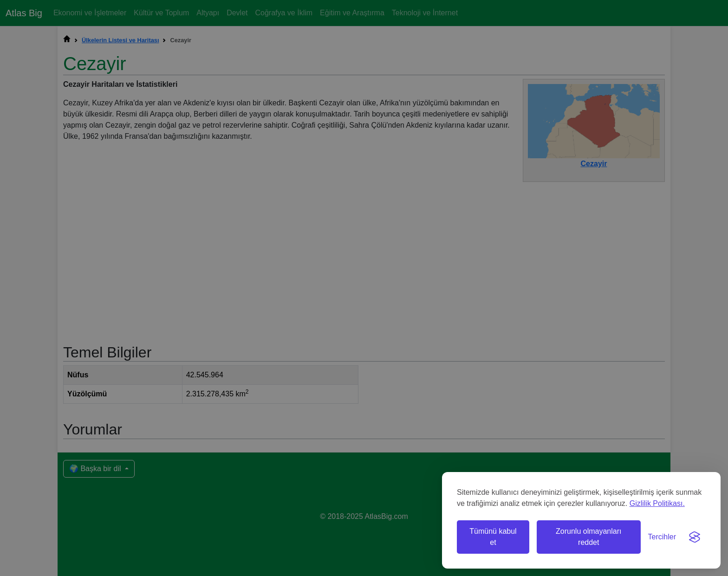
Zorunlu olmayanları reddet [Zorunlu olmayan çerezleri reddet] (588, 537)
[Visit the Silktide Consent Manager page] (695, 537)
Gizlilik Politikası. (657, 503)
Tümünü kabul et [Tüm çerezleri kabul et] (493, 537)
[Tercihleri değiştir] (662, 537)
